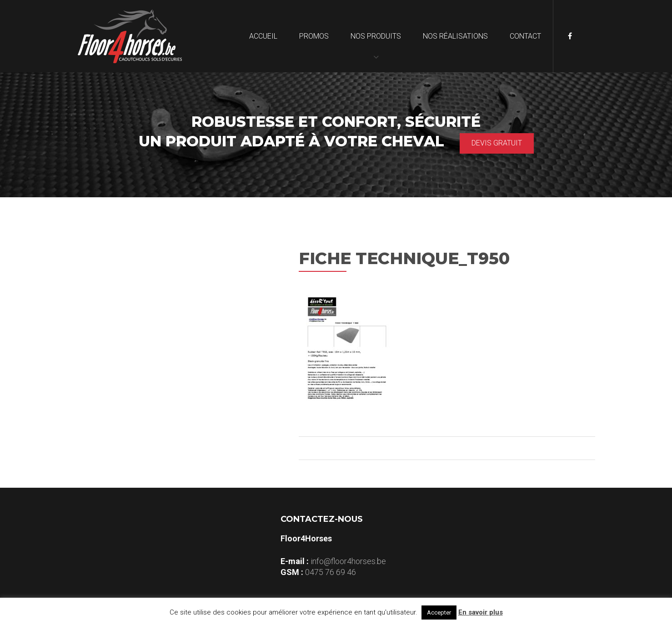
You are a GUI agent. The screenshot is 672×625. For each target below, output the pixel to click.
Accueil (263, 36)
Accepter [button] (439, 612)
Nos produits (376, 36)
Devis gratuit (497, 142)
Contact (525, 36)
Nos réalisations (455, 36)
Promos (314, 36)
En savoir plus (481, 612)
